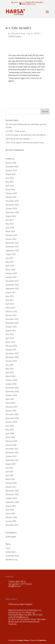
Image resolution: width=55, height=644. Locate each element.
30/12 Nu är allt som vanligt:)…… (19, 139)
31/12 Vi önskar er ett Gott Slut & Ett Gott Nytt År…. (27, 135)
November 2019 (12, 392)
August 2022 (11, 292)
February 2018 (11, 441)
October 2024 (11, 209)
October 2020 (11, 361)
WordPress (43, 640)
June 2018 (10, 426)
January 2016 (11, 521)
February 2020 (11, 380)
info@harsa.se (14, 586)
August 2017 (11, 464)
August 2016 (11, 506)
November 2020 (12, 357)
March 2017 (10, 479)
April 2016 (10, 510)
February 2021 (11, 346)
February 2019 (11, 407)
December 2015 (12, 525)
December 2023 (12, 243)
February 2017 (11, 483)
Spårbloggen (15, 36)
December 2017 (12, 449)
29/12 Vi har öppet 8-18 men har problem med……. (27, 143)
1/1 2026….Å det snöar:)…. (16, 131)
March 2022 (10, 308)
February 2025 (11, 193)
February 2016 (11, 517)
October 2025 (11, 170)
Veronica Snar (18, 33)
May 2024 (10, 224)
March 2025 (10, 190)
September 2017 (12, 460)
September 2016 (12, 502)
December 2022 (12, 281)
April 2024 (10, 228)
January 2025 (11, 197)
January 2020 (11, 384)
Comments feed (12, 556)
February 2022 (11, 312)
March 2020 (10, 376)
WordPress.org (12, 560)
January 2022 (11, 315)
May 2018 (10, 430)
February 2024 (11, 235)
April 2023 (10, 266)
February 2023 (11, 273)
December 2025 (12, 167)
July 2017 (9, 468)
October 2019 (11, 395)
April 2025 (10, 186)
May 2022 (10, 300)
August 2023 (11, 254)
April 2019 (10, 399)
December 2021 (12, 319)
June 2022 (10, 296)
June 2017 (10, 472)
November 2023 (12, 247)
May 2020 (10, 369)
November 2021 (12, 323)
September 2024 (12, 212)
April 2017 (10, 475)
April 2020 (10, 373)
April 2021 (10, 338)
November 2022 (12, 285)
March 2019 (10, 403)
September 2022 (12, 289)
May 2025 (10, 182)
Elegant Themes (24, 640)
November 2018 (12, 418)
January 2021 (11, 350)
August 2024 (11, 216)
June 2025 (10, 178)
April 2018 (10, 434)
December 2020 (12, 353)
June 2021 (10, 334)
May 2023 (10, 262)
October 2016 (11, 498)
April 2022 (10, 304)
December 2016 (12, 491)
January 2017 (11, 487)
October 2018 (11, 422)
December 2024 (12, 201)
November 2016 (12, 495)
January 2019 (11, 411)
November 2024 (12, 205)
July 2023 (9, 258)
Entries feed (10, 552)
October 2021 (11, 327)
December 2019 (12, 388)
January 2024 (11, 239)
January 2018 (11, 445)
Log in (8, 548)
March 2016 (10, 514)
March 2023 (10, 270)
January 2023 (11, 277)
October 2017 (11, 456)
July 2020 (9, 365)
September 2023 (12, 251)
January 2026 (11, 163)
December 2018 (12, 414)
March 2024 (10, 231)
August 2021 (11, 331)
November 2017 (12, 453)
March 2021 (10, 342)
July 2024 (9, 220)
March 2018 (10, 437)
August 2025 (11, 174)
